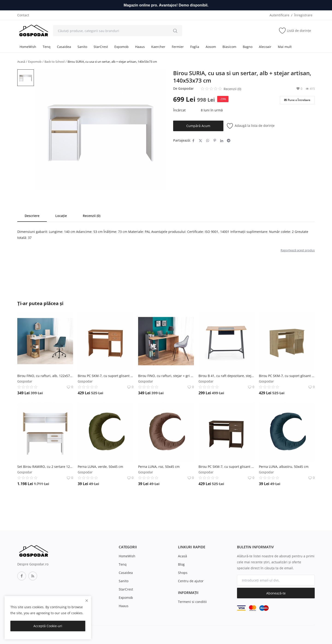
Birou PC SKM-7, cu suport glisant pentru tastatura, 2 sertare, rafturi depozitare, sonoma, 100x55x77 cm (287, 376)
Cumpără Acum (198, 126)
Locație (61, 216)
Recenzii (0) (92, 216)
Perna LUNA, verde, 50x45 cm (100, 467)
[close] (87, 601)
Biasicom (229, 47)
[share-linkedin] (222, 140)
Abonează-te (276, 593)
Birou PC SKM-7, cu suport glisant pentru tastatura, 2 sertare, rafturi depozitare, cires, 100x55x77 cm (106, 376)
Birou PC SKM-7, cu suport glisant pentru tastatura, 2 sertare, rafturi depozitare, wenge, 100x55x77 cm (226, 467)
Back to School (55, 62)
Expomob (122, 47)
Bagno (248, 47)
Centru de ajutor (191, 581)
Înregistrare (303, 15)
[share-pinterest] (215, 140)
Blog (181, 564)
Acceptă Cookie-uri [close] (48, 626)
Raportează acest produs (298, 250)
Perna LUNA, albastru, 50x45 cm (284, 467)
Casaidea (64, 47)
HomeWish (28, 47)
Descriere (32, 216)
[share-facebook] (193, 140)
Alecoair (265, 47)
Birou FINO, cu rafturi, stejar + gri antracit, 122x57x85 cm (166, 376)
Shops (183, 573)
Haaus (140, 47)
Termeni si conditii (192, 602)
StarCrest (101, 47)
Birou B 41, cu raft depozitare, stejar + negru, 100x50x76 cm (226, 376)
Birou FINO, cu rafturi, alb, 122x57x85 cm (45, 376)
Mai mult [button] (285, 47)
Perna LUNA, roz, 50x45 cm (159, 467)
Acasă (21, 62)
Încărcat (179, 110)
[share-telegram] (229, 140)
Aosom (211, 47)
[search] (175, 31)
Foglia (195, 47)
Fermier (178, 47)
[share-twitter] (200, 140)
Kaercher (158, 47)
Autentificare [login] (279, 15)
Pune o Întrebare (297, 100)
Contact (23, 15)
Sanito (82, 47)
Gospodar (186, 88)
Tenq (47, 47)
